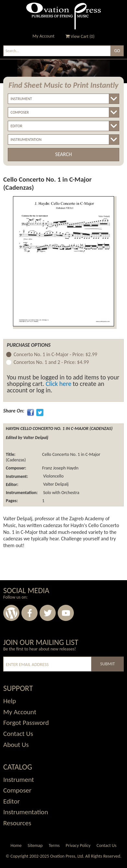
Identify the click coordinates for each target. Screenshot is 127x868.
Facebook (29, 613)
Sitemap (35, 845)
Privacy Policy (78, 845)
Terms (54, 845)
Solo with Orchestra (61, 493)
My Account (43, 36)
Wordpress (11, 613)
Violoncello (53, 476)
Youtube (66, 613)
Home (16, 845)
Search (63, 154)
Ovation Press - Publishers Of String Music (63, 16)
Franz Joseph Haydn (60, 468)
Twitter (48, 613)
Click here (58, 384)
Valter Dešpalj (55, 485)
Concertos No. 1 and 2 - (51, 362)
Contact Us (107, 845)
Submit (107, 664)
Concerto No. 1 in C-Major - (55, 355)
